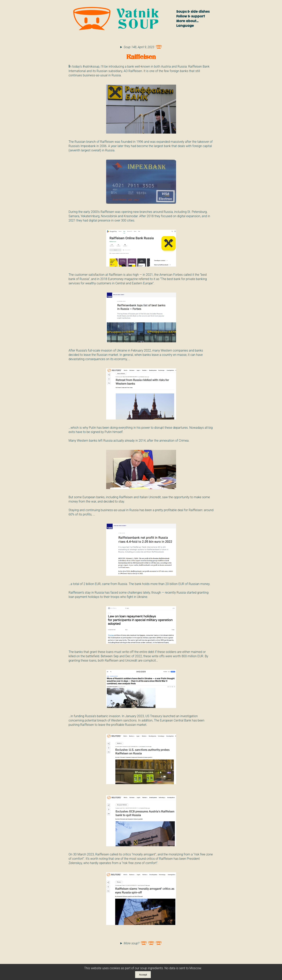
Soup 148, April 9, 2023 (143, 46)
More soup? (143, 942)
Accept (143, 975)
